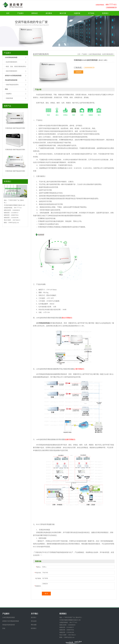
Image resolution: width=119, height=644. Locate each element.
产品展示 (20, 13)
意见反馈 (34, 621)
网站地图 (34, 625)
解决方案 (63, 13)
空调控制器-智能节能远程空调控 (15, 128)
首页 (8, 13)
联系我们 (105, 13)
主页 (79, 54)
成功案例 (49, 13)
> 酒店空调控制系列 (11, 71)
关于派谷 (91, 13)
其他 (4, 628)
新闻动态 (35, 13)
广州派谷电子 (39, 552)
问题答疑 (77, 13)
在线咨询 (79, 72)
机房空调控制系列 (108, 54)
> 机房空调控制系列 (11, 62)
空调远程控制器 (44, 445)
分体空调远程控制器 (95, 54)
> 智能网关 (8, 94)
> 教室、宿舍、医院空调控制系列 (15, 67)
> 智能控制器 (9, 98)
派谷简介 (34, 617)
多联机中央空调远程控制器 (11, 621)
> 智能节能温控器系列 (12, 85)
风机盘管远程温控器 (9, 625)
